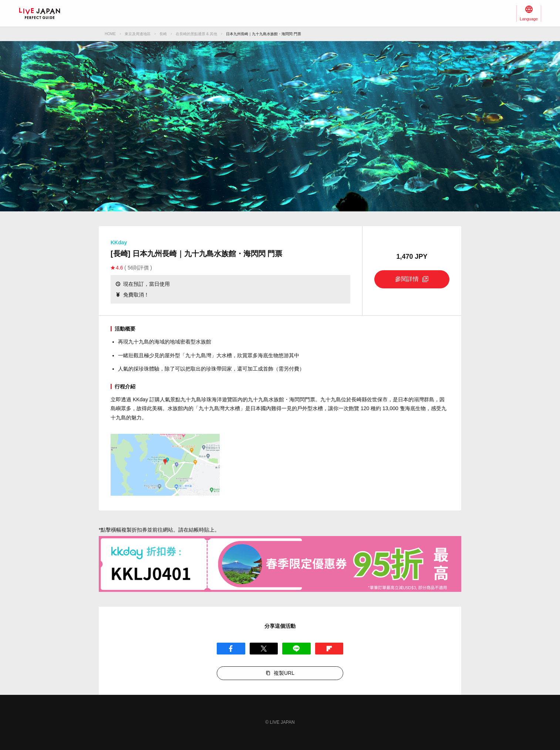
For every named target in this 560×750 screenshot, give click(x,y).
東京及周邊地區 (138, 34)
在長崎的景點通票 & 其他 (196, 34)
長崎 (163, 34)
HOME (110, 34)
